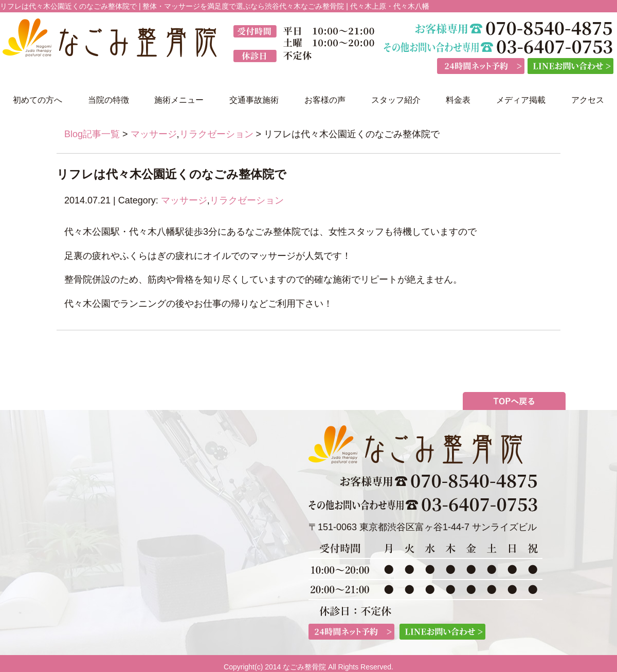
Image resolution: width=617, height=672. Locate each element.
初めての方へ (38, 100)
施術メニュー (179, 100)
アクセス (588, 100)
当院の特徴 (108, 100)
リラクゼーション (216, 134)
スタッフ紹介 (396, 100)
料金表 (458, 100)
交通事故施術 (254, 100)
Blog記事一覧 (92, 134)
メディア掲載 (521, 100)
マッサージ (154, 134)
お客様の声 (325, 100)
